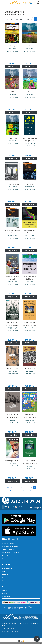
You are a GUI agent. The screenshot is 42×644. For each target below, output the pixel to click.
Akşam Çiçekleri (29, 368)
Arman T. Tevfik (29, 236)
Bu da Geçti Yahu (12, 368)
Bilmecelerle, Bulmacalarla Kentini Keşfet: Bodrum (30, 417)
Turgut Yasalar (30, 420)
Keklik (13, 92)
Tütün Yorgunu (12, 46)
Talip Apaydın (12, 48)
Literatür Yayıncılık (13, 51)
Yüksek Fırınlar (13, 138)
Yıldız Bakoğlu (12, 463)
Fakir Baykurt (30, 48)
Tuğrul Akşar (30, 282)
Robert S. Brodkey (29, 143)
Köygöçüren (29, 46)
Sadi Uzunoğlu (29, 328)
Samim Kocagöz (12, 371)
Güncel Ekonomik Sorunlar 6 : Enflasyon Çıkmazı (30, 463)
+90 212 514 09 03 (8, 629)
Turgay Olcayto (12, 328)
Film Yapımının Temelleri (12, 184)
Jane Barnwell (12, 187)
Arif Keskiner (29, 371)
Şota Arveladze (12, 282)
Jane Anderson (29, 187)
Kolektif (12, 420)
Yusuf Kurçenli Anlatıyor (12, 461)
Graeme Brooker (12, 236)
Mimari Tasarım (30, 184)
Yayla (30, 92)
